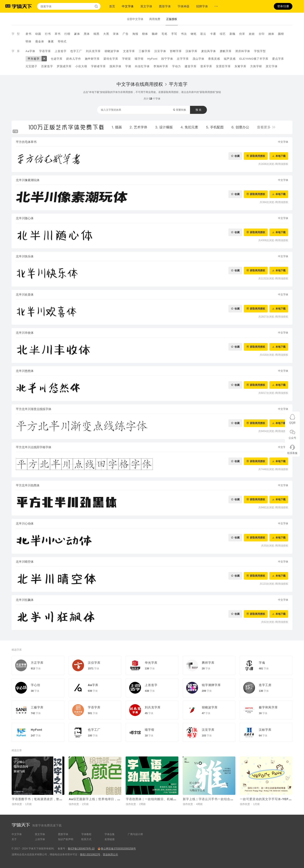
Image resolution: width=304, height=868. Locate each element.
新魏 (232, 34)
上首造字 (61, 51)
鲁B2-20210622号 (90, 855)
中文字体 (128, 6)
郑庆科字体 (243, 51)
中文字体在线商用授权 (140, 84)
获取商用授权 (258, 156)
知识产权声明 (66, 839)
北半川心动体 (25, 523)
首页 (112, 6)
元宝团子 (31, 66)
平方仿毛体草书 (26, 142)
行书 (48, 34)
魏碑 (155, 34)
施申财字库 (92, 59)
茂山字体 (198, 59)
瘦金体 (40, 41)
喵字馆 (139, 59)
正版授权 (172, 19)
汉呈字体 (160, 51)
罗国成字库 (64, 66)
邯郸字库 (176, 51)
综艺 (223, 34)
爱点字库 (278, 59)
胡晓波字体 (112, 51)
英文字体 (146, 6)
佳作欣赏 (17, 804)
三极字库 (145, 51)
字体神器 (183, 6)
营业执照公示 (110, 855)
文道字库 (129, 51)
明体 (28, 41)
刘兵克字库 (93, 51)
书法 (184, 34)
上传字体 (40, 839)
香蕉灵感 (214, 59)
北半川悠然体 (25, 371)
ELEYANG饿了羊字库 (254, 59)
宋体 (116, 34)
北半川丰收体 (25, 333)
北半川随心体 (25, 218)
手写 (174, 34)
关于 (14, 839)
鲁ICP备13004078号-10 (81, 849)
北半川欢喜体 (25, 295)
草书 (58, 34)
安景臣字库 (223, 66)
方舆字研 (256, 66)
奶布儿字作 (74, 59)
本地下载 (281, 156)
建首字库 (191, 66)
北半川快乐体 (25, 256)
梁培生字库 (111, 59)
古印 (262, 34)
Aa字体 (30, 51)
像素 (51, 41)
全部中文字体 (135, 19)
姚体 (271, 34)
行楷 (67, 34)
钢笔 (194, 34)
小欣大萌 (81, 66)
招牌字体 (202, 6)
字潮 (128, 66)
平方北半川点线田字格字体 (34, 447)
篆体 (77, 34)
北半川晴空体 (25, 562)
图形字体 (165, 6)
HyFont (152, 59)
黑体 (87, 34)
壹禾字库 (206, 66)
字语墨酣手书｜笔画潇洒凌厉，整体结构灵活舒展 (47, 799)
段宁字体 (167, 59)
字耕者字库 (98, 66)
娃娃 (252, 34)
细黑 (96, 34)
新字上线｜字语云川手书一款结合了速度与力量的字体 (221, 799)
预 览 (198, 110)
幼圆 (38, 34)
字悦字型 (260, 51)
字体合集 (110, 834)
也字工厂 (76, 51)
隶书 (28, 34)
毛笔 (164, 34)
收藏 (237, 156)
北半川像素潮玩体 (28, 180)
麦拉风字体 (209, 51)
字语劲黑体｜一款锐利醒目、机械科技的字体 (157, 799)
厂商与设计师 (135, 834)
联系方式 (86, 839)
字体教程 (86, 834)
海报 (135, 34)
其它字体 (272, 66)
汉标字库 (191, 51)
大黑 (106, 34)
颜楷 (281, 34)
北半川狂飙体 (25, 600)
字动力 (176, 66)
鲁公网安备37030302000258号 (118, 849)
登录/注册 (283, 6)
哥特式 (62, 41)
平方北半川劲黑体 (28, 485)
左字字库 (183, 59)
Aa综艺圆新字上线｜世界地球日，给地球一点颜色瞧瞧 (107, 799)
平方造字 (34, 59)
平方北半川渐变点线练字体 (34, 409)
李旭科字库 (161, 66)
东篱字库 (240, 66)
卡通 (213, 34)
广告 (126, 34)
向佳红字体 (142, 66)
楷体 (145, 34)
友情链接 (110, 839)
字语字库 (45, 51)
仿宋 (242, 34)
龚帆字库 (226, 51)
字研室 (126, 59)
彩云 (203, 34)
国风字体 (115, 66)
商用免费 (155, 19)
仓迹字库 (57, 59)
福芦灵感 (230, 59)
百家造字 (47, 66)
